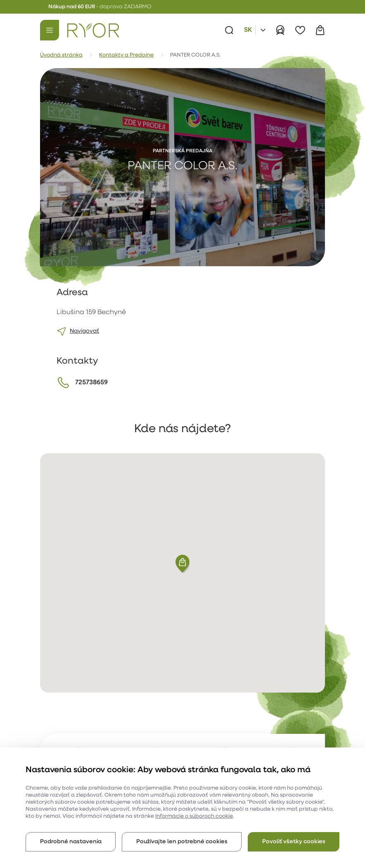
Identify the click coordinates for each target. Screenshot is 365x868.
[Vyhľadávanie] (229, 30)
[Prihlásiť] (280, 30)
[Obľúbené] (300, 30)
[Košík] (320, 30)
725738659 (91, 383)
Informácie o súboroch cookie (194, 816)
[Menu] (50, 30)
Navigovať (84, 331)
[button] (182, 564)
